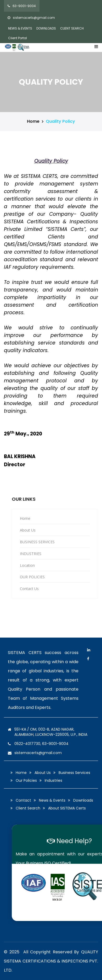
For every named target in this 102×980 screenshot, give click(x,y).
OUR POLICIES (32, 577)
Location (27, 565)
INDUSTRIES (31, 554)
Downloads (83, 800)
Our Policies (26, 780)
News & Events (52, 800)
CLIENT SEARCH (72, 28)
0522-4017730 (27, 744)
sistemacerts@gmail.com (31, 18)
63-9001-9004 (22, 6)
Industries (53, 780)
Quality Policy (60, 121)
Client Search (28, 808)
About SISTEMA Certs (67, 808)
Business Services (74, 773)
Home (33, 121)
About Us (28, 530)
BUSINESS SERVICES (37, 542)
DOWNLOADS (46, 28)
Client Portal (18, 38)
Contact (23, 800)
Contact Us (29, 589)
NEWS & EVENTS (20, 28)
